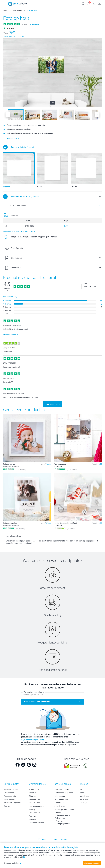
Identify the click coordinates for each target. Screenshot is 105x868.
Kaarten (7, 805)
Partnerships (60, 817)
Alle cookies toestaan (92, 863)
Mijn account (60, 795)
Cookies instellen (13, 863)
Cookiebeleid (35, 812)
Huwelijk (83, 802)
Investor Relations (37, 822)
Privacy (32, 809)
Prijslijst (32, 819)
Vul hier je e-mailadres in (34, 691)
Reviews (32, 815)
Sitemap (32, 795)
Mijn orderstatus (61, 799)
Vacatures (33, 792)
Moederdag (84, 795)
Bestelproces (35, 799)
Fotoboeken (9, 792)
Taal (85, 284)
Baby (82, 792)
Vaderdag (84, 799)
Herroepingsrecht (36, 805)
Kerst (82, 789)
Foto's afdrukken (11, 789)
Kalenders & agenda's (13, 802)
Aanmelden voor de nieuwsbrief (37, 701)
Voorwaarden (35, 802)
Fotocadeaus (9, 799)
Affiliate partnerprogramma (62, 813)
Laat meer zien (52, 404)
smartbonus (59, 802)
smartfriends (60, 805)
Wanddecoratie (10, 795)
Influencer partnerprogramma (62, 822)
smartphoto (34, 789)
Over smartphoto (37, 783)
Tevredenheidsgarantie (64, 792)
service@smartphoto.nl (64, 809)
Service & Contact (62, 789)
